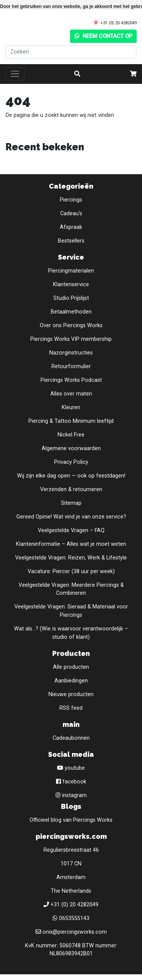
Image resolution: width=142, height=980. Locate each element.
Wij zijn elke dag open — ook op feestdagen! (71, 476)
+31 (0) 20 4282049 (119, 23)
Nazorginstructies (71, 353)
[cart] (133, 74)
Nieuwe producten (71, 694)
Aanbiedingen (71, 681)
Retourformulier (71, 366)
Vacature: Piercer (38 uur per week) (71, 571)
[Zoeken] (71, 52)
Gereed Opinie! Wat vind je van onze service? (71, 517)
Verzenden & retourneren (71, 489)
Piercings (71, 200)
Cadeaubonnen (71, 738)
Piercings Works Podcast (71, 380)
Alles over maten (71, 394)
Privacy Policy (71, 462)
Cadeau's (71, 213)
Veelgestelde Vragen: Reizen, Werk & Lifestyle (71, 558)
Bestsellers (71, 241)
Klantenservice (71, 284)
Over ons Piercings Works (71, 325)
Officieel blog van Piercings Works (71, 820)
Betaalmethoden (71, 312)
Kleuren (71, 407)
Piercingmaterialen (71, 271)
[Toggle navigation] (15, 74)
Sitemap (71, 503)
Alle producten (71, 667)
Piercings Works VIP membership (71, 339)
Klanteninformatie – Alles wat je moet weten (71, 544)
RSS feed (71, 708)
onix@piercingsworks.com (75, 932)
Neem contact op (103, 36)
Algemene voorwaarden (71, 448)
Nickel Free (71, 435)
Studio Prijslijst (71, 298)
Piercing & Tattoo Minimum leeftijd (71, 421)
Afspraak (71, 227)
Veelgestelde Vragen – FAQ (71, 530)
